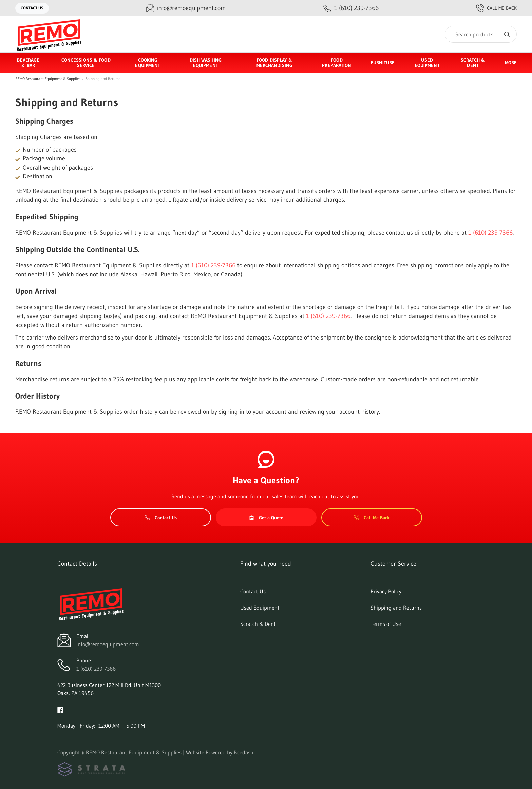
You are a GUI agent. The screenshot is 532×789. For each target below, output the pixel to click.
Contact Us (32, 8)
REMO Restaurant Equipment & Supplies (48, 79)
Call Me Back (496, 8)
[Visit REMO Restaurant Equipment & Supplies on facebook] (60, 709)
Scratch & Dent (473, 63)
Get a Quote (266, 518)
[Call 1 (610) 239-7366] (351, 8)
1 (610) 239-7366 (490, 233)
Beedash (244, 752)
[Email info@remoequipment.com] (186, 8)
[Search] (481, 34)
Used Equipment (427, 63)
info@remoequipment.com (108, 644)
